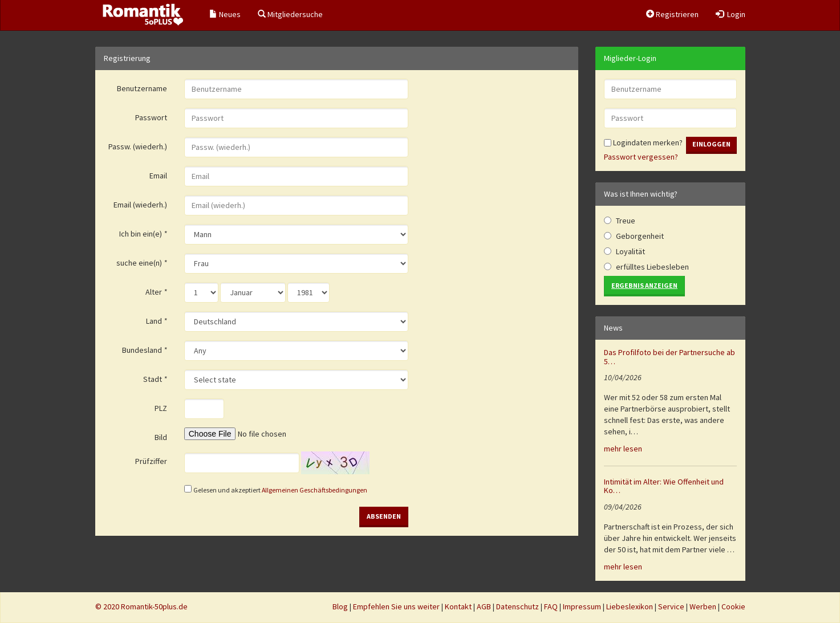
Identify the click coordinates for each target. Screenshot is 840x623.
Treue (626, 221)
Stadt (155, 379)
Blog (340, 606)
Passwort (151, 117)
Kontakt (458, 606)
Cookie (733, 606)
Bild (161, 437)
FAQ (551, 606)
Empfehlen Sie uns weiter (396, 606)
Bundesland (145, 350)
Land (157, 321)
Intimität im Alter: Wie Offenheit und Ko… (664, 486)
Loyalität (630, 251)
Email (158, 176)
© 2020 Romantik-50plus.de (141, 606)
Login (731, 14)
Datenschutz (518, 606)
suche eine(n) (142, 263)
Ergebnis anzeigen (644, 285)
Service (671, 606)
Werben (703, 606)
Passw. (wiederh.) (138, 146)
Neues (225, 14)
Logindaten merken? (643, 142)
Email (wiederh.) (140, 205)
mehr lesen (623, 449)
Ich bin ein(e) (143, 234)
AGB (484, 606)
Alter (156, 292)
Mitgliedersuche (290, 14)
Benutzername (142, 88)
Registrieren (672, 14)
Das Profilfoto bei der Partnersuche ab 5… (669, 357)
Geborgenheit (640, 236)
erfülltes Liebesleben (652, 267)
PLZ (161, 408)
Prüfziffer (151, 461)
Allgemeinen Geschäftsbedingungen (315, 490)
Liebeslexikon (630, 606)
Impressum (582, 606)
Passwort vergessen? (641, 157)
